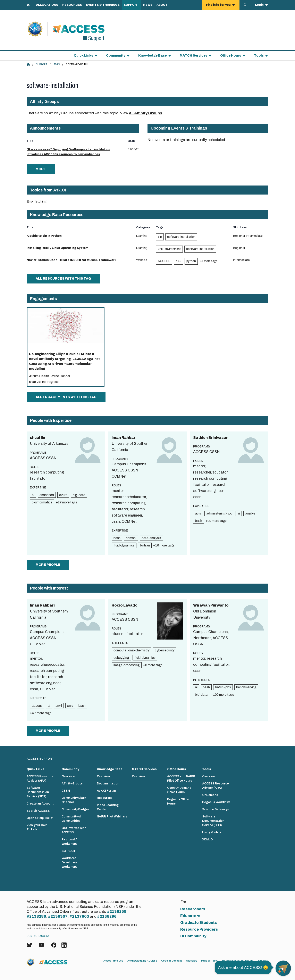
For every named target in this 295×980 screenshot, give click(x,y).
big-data (79, 495)
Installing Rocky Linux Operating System (58, 248)
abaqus (37, 706)
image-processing (127, 665)
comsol (131, 538)
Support (42, 64)
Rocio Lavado (125, 605)
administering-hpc (219, 513)
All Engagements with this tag (66, 397)
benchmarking (246, 687)
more (41, 169)
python (191, 261)
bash (117, 538)
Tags (57, 64)
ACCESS (164, 261)
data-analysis (151, 538)
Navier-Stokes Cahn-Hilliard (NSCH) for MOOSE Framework (71, 260)
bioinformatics (42, 502)
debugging (121, 658)
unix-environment (169, 249)
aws (70, 706)
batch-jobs (223, 687)
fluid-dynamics (124, 545)
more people (48, 565)
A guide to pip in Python (44, 236)
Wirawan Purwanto (211, 605)
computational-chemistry (132, 650)
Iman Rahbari (124, 438)
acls (198, 513)
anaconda (47, 495)
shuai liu (37, 438)
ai (33, 495)
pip (160, 237)
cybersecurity (165, 650)
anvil (59, 706)
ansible (250, 513)
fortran (145, 545)
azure (63, 495)
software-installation (181, 237)
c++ (178, 261)
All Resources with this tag (63, 278)
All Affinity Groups (146, 113)
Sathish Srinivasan (211, 438)
